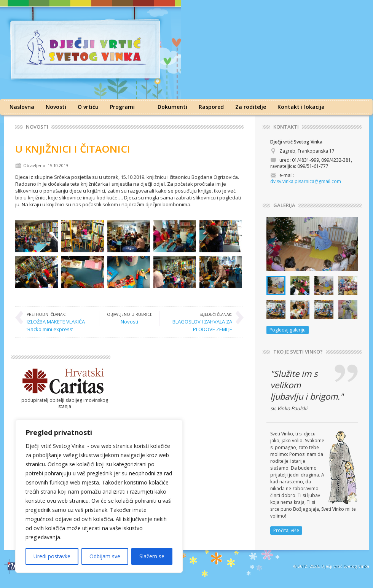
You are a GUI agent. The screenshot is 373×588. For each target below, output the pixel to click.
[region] (99, 496)
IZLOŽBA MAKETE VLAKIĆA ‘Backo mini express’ (59, 322)
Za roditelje (251, 107)
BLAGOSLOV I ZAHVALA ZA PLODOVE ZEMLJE (200, 322)
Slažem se (152, 556)
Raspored (211, 107)
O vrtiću (88, 107)
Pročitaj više (286, 530)
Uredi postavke (52, 556)
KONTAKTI (286, 127)
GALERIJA (284, 205)
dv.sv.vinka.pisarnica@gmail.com (306, 181)
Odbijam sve (105, 556)
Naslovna (22, 107)
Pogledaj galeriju (288, 330)
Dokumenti (172, 107)
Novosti (56, 107)
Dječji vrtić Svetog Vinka (345, 566)
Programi (122, 107)
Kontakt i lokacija (301, 107)
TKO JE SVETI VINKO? (298, 352)
